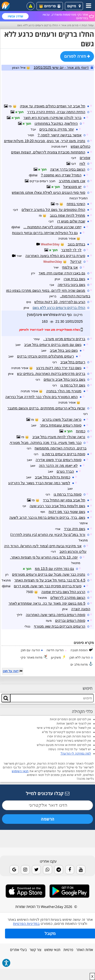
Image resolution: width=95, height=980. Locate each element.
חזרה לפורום (77, 56)
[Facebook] (70, 870)
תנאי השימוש (20, 771)
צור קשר (35, 950)
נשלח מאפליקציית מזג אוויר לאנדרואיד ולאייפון (49, 330)
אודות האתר (85, 950)
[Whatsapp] (47, 870)
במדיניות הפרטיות (26, 924)
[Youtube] (81, 870)
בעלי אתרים (18, 950)
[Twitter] (36, 870)
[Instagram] (25, 870)
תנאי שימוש (52, 950)
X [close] (92, 976)
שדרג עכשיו (15, 16)
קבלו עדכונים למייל (48, 793)
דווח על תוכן (11, 671)
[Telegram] (59, 870)
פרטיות (68, 950)
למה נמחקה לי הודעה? (76, 754)
